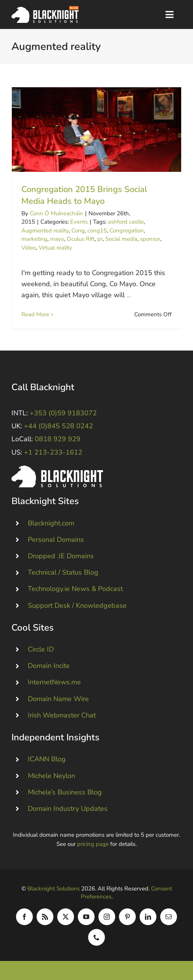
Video (29, 248)
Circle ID (41, 649)
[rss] (45, 917)
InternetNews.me (54, 682)
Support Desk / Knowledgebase (77, 605)
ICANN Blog (47, 759)
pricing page (93, 844)
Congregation (127, 231)
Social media (121, 239)
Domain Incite (49, 666)
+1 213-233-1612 (53, 452)
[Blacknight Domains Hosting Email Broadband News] (45, 10)
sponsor (150, 239)
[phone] (96, 937)
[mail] (169, 917)
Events (79, 222)
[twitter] (66, 917)
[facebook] (24, 917)
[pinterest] (127, 917)
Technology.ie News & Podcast (75, 589)
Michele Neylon (51, 776)
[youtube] (86, 917)
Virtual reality (55, 248)
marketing (34, 239)
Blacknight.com (51, 523)
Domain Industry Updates (68, 809)
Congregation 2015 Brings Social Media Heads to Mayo (84, 195)
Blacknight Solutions (54, 889)
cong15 (97, 231)
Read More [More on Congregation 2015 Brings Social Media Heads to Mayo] (35, 314)
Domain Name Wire (58, 699)
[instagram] (107, 917)
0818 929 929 (58, 439)
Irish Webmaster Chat (62, 715)
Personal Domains (56, 540)
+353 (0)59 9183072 (63, 413)
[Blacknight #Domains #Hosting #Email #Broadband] (57, 469)
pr (100, 239)
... (129, 295)
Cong (78, 231)
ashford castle (126, 222)
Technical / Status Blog (63, 572)
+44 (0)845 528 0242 (59, 426)
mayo (57, 239)
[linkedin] (148, 917)
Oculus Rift (81, 239)
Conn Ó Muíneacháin (56, 213)
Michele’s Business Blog (65, 792)
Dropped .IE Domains (61, 556)
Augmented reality (45, 231)
